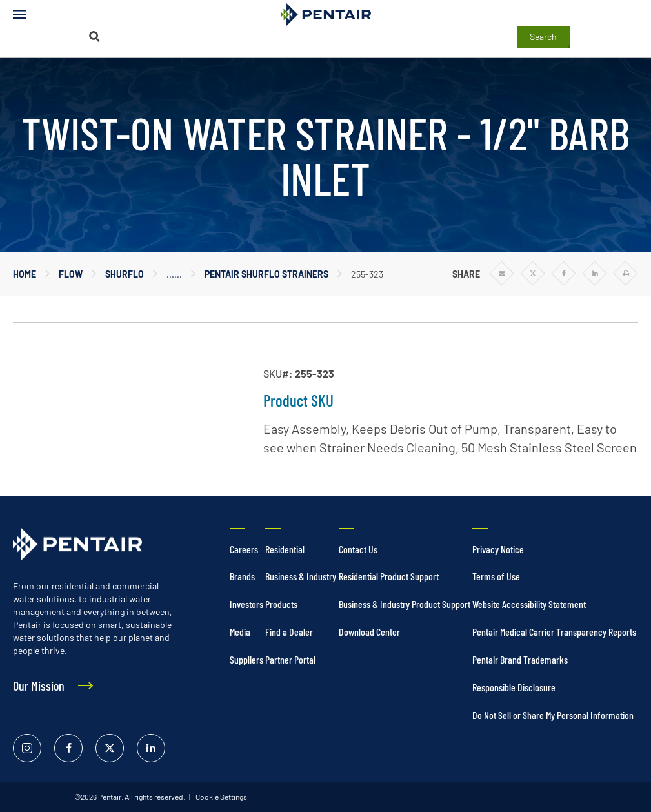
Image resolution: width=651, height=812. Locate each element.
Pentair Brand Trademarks (520, 659)
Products (281, 604)
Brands (242, 576)
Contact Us (358, 549)
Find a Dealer (289, 632)
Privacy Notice (498, 549)
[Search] (94, 36)
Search (543, 36)
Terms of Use (496, 576)
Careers (244, 549)
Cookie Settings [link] (221, 797)
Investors (246, 604)
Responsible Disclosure (514, 687)
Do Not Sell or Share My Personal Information (553, 715)
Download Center (369, 632)
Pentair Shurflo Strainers (266, 274)
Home (25, 274)
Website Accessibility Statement (529, 604)
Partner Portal (290, 659)
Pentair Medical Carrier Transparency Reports (554, 632)
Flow (71, 274)
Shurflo (125, 274)
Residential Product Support (389, 576)
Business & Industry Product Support (405, 604)
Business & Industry (301, 576)
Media (240, 632)
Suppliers (246, 659)
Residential (285, 549)
